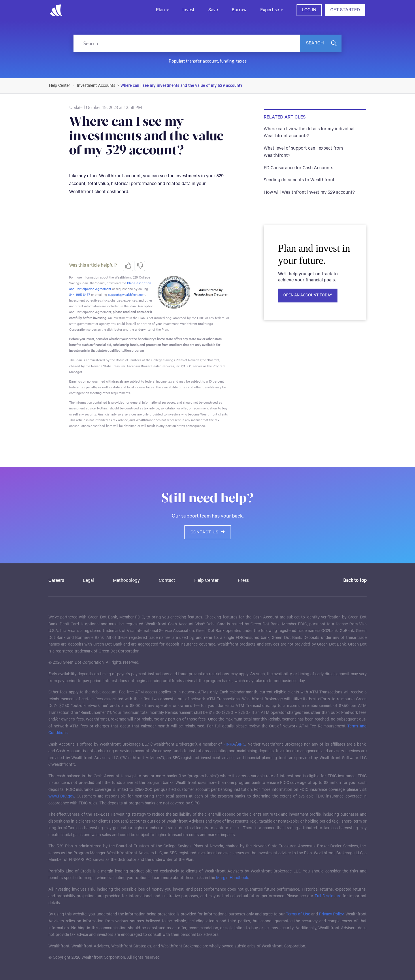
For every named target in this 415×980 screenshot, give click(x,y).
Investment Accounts (96, 86)
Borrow (239, 10)
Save (213, 10)
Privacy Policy (331, 914)
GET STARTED (345, 10)
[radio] (128, 266)
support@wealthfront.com (127, 295)
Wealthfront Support (60, 86)
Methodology (126, 581)
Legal (88, 581)
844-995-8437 (80, 295)
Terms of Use (298, 914)
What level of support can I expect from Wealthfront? (303, 152)
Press (243, 581)
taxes (241, 61)
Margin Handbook (232, 878)
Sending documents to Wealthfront (299, 180)
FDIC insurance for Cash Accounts (298, 168)
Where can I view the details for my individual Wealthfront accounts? (309, 133)
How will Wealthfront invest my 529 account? (309, 192)
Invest (188, 10)
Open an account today (308, 295)
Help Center (206, 581)
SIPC (241, 744)
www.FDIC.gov (61, 796)
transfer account (202, 61)
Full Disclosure (328, 896)
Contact (167, 581)
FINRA (229, 744)
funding (227, 61)
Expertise (270, 10)
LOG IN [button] (309, 10)
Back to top (355, 581)
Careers (56, 581)
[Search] (187, 43)
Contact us (208, 532)
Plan (160, 10)
